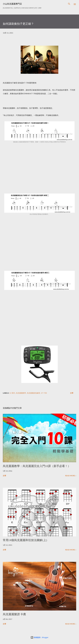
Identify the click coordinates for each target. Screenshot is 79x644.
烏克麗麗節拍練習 (34, 393)
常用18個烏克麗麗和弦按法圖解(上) (25, 540)
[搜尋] (69, 4)
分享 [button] (72, 393)
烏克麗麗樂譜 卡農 (14, 614)
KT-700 (44, 393)
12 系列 (12, 393)
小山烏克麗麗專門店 (12, 4)
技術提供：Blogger (39, 637)
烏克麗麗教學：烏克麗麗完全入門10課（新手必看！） (37, 466)
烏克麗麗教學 (21, 393)
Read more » (71, 476)
